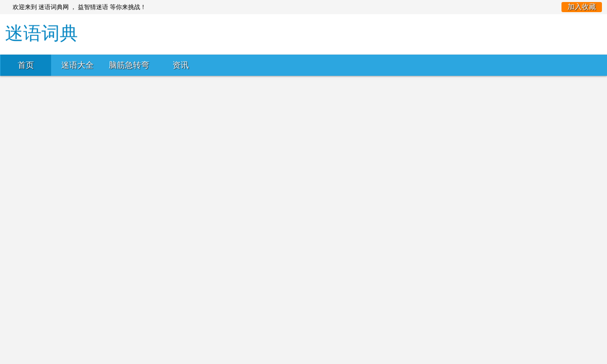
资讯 (181, 65)
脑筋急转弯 (129, 65)
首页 (26, 65)
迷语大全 (77, 65)
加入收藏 (582, 7)
